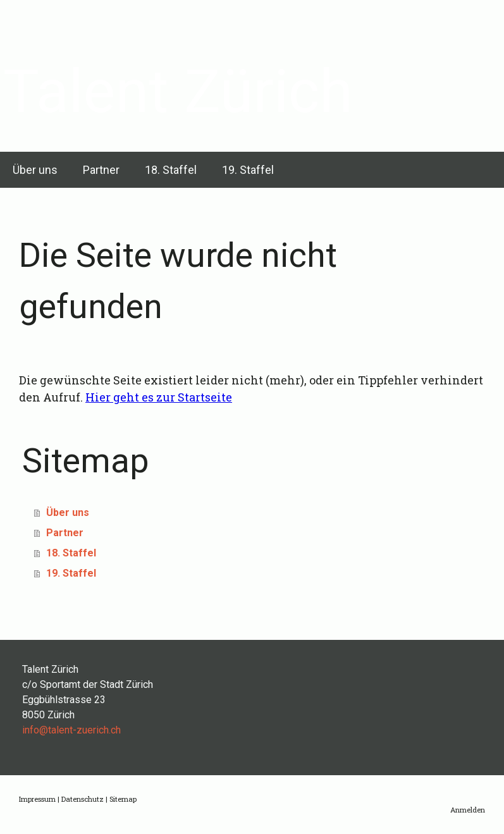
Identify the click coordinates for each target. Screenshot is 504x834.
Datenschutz (83, 799)
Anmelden (468, 810)
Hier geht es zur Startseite (159, 397)
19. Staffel (248, 170)
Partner (101, 170)
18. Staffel (171, 170)
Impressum (37, 799)
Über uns (35, 170)
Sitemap (123, 799)
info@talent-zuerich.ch (71, 730)
